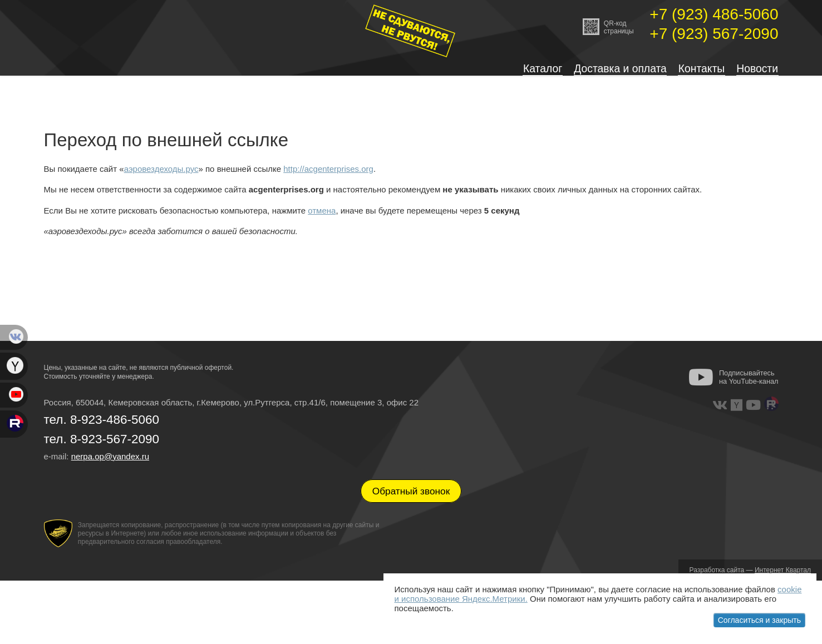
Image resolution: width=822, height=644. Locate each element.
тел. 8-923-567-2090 (102, 447)
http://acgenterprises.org (328, 177)
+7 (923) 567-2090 (714, 34)
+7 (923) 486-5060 (714, 14)
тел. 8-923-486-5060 (102, 427)
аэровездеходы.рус (161, 177)
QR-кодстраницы (608, 27)
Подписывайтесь (749, 385)
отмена (322, 218)
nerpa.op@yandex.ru (110, 464)
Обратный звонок (411, 499)
